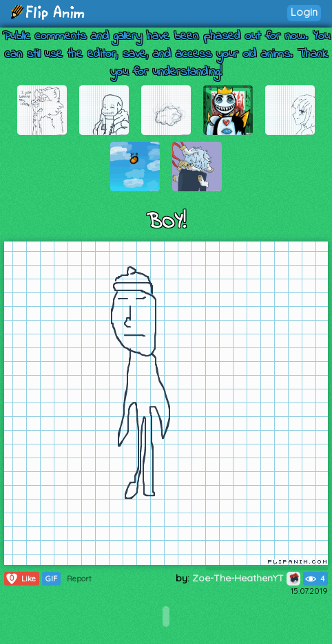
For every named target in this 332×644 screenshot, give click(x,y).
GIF (51, 579)
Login (304, 12)
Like (20, 579)
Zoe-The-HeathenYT (246, 578)
